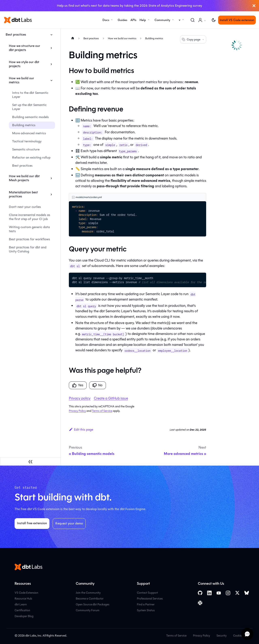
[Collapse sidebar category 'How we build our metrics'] (51, 80)
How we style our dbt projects (24, 64)
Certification (22, 610)
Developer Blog (24, 616)
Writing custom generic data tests (29, 229)
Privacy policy (80, 398)
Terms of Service (102, 411)
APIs (133, 20)
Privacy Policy (77, 411)
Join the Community (88, 593)
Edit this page (81, 430)
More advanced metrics (29, 133)
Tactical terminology (27, 141)
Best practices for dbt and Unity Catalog (28, 249)
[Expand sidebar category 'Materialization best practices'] (51, 194)
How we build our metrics (21, 80)
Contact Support (147, 593)
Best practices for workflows (29, 239)
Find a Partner (146, 604)
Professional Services (150, 599)
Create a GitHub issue (111, 398)
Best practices (16, 34)
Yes (78, 385)
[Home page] (73, 38)
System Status (146, 610)
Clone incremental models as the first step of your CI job (30, 217)
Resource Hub (23, 599)
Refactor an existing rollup (31, 157)
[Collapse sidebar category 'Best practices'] (51, 35)
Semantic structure (26, 149)
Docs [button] (106, 20)
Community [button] (162, 20)
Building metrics (24, 125)
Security (222, 636)
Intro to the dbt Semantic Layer (30, 95)
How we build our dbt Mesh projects (24, 178)
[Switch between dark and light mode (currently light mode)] (214, 20)
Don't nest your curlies (25, 207)
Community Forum (88, 610)
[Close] (254, 6)
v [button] (180, 20)
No (97, 385)
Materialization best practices (23, 194)
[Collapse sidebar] (30, 462)
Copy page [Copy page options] (193, 40)
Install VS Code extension (237, 20)
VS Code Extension (26, 593)
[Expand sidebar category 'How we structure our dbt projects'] (51, 48)
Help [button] (143, 20)
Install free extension (32, 523)
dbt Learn (21, 604)
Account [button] (203, 22)
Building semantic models (30, 117)
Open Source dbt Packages (93, 604)
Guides (122, 20)
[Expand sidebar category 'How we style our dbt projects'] (51, 64)
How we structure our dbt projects (25, 48)
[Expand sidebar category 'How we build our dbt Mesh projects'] (51, 178)
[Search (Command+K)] (193, 20)
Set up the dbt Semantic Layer (29, 107)
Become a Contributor (90, 599)
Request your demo (69, 523)
